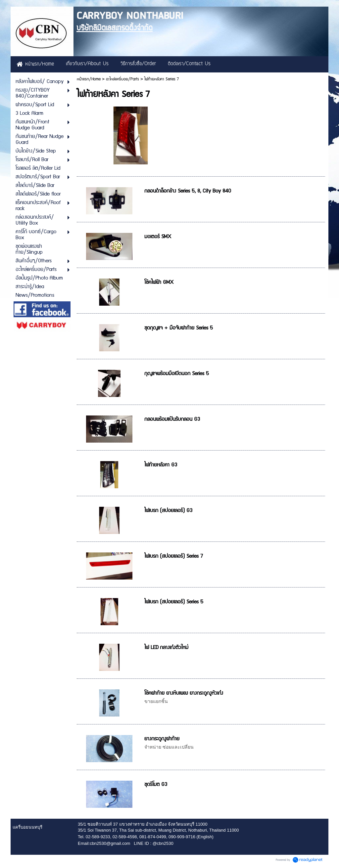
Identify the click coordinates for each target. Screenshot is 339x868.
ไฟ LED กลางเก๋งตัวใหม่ (166, 648)
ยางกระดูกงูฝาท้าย (162, 739)
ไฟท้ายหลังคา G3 (161, 465)
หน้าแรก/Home (89, 79)
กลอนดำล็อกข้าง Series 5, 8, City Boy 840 (188, 191)
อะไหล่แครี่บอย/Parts (122, 79)
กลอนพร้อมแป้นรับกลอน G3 (172, 419)
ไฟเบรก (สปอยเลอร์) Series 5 (174, 602)
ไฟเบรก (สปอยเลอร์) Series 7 (174, 556)
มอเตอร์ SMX (158, 237)
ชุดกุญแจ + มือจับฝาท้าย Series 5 (179, 328)
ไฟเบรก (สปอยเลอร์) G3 (168, 511)
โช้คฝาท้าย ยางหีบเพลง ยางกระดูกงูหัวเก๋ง (184, 693)
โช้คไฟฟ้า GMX (159, 282)
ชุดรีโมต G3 (156, 784)
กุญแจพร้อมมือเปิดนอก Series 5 (177, 374)
